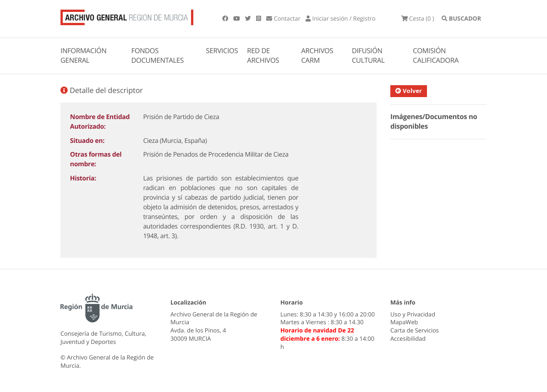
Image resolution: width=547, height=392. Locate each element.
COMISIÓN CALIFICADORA (436, 56)
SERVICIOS (222, 51)
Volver (409, 91)
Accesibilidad (408, 338)
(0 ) (418, 18)
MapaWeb (404, 322)
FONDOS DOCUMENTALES (157, 56)
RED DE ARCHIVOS (263, 56)
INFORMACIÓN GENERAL (83, 56)
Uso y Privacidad (413, 314)
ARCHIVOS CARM (317, 56)
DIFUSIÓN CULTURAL (368, 56)
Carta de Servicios (415, 330)
